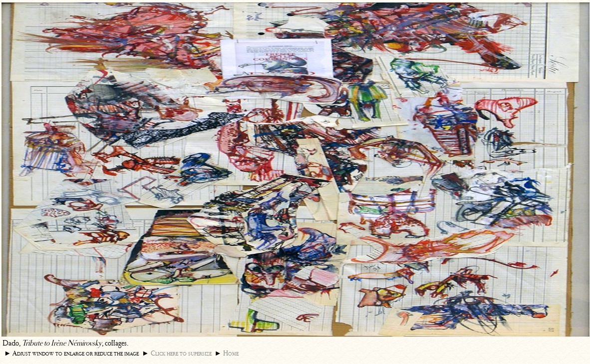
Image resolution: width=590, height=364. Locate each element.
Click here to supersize (181, 353)
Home (231, 353)
